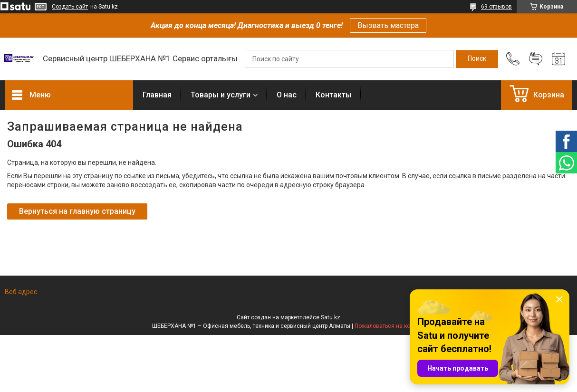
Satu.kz (331, 317)
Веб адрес (21, 292)
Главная (157, 95)
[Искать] (477, 59)
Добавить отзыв (536, 59)
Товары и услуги (221, 95)
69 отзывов (496, 7)
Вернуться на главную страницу (77, 211)
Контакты (334, 95)
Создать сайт (70, 7)
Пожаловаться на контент (390, 326)
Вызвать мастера (388, 25)
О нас (287, 95)
